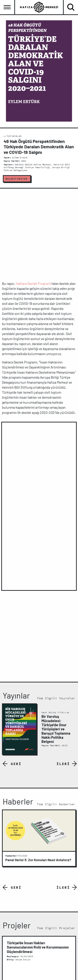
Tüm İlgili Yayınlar (56, 698)
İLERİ (63, 764)
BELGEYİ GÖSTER (16, 179)
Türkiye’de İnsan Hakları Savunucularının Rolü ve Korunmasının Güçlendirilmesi (38, 947)
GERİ (16, 764)
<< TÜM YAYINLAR (13, 136)
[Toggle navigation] (7, 7)
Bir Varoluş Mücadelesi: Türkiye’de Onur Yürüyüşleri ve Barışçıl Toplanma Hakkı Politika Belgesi (56, 729)
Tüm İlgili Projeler (56, 928)
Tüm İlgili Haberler (56, 804)
